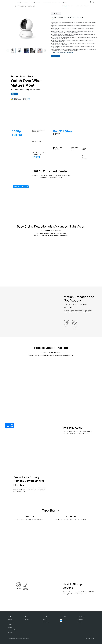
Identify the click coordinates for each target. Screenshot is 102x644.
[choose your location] (93, 2)
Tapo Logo (11, 2)
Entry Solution (11, 622)
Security (10, 619)
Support (27, 619)
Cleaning (10, 625)
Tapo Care (10, 632)
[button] (45, 51)
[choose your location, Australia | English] (89, 639)
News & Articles (46, 622)
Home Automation (12, 630)
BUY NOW (55, 56)
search (91, 2)
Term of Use (79, 622)
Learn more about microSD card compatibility (63, 52)
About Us (44, 619)
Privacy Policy (80, 619)
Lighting (10, 627)
